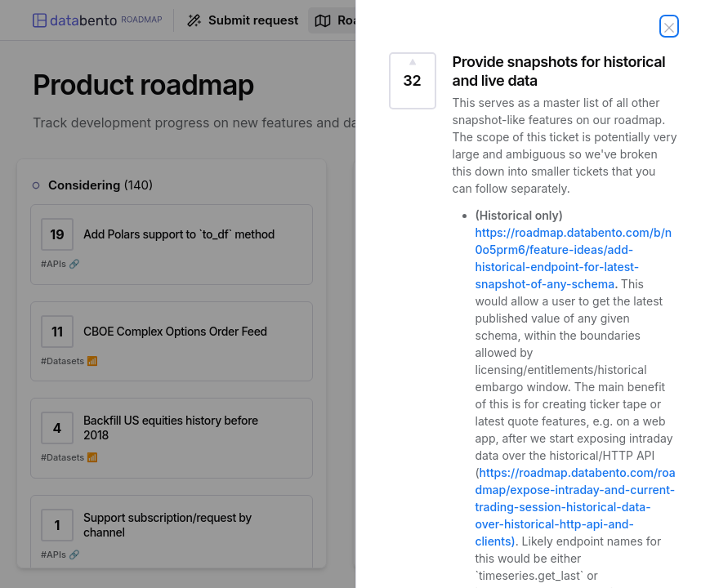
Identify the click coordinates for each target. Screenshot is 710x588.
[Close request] (669, 26)
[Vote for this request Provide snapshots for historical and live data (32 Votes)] (413, 81)
